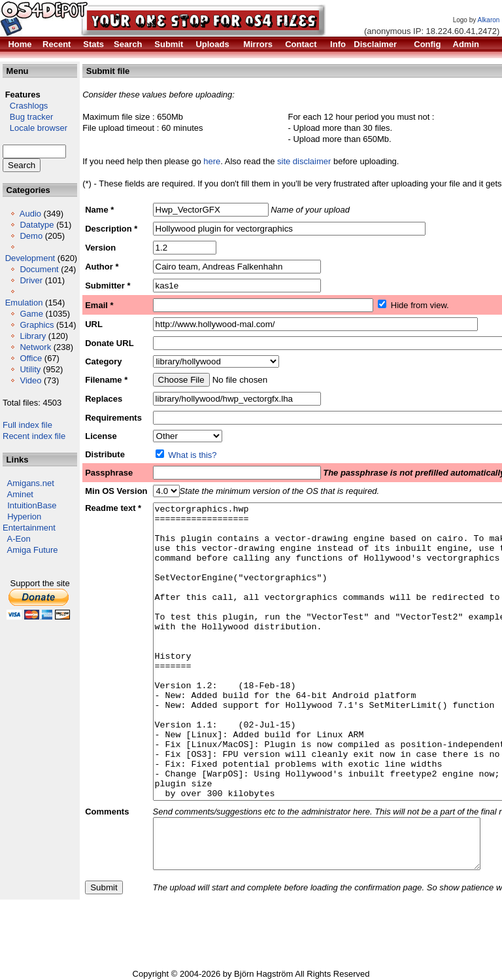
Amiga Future (33, 550)
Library (33, 336)
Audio (30, 214)
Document (39, 269)
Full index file (27, 425)
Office (31, 358)
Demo (31, 236)
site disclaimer (304, 161)
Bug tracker (28, 117)
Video (30, 380)
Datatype (37, 225)
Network (35, 347)
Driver (31, 280)
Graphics (37, 325)
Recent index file (34, 436)
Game (31, 314)
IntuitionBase (32, 505)
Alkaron (488, 20)
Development (30, 258)
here (212, 161)
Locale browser (35, 128)
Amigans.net (31, 483)
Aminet (20, 494)
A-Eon (19, 539)
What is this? (192, 455)
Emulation (24, 303)
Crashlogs (25, 106)
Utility (30, 369)
